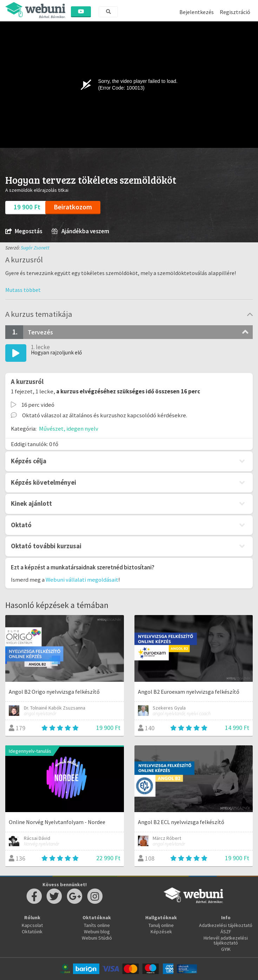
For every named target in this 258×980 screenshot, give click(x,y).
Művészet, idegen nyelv (69, 429)
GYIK (226, 949)
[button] (23, 290)
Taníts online (97, 925)
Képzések (161, 932)
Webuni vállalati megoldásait (82, 580)
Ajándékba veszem (80, 231)
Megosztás (24, 231)
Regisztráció (235, 12)
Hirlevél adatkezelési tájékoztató (226, 940)
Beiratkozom (73, 207)
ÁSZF (226, 932)
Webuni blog (97, 932)
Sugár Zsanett (35, 248)
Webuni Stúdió (97, 938)
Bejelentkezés (197, 12)
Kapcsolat (32, 925)
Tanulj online (161, 925)
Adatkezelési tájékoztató (226, 925)
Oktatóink (32, 932)
